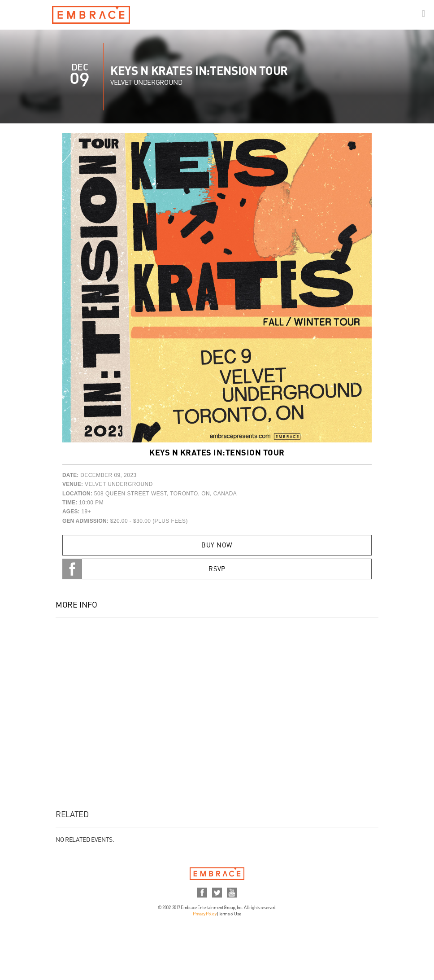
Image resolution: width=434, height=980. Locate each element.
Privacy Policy (204, 914)
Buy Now (217, 546)
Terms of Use (230, 914)
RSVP (217, 569)
